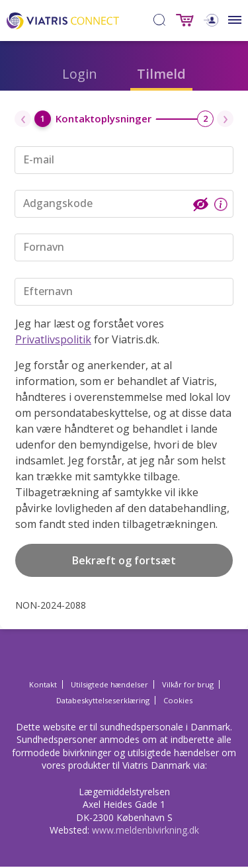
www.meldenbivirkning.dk (145, 830)
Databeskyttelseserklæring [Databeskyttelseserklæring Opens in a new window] (103, 700)
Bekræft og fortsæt (124, 560)
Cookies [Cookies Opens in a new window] (178, 700)
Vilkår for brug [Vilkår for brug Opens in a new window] (188, 684)
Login (80, 74)
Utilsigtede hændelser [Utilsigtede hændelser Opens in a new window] (109, 684)
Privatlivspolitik (53, 339)
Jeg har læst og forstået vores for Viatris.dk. (90, 331)
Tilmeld (161, 74)
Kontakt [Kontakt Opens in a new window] (43, 684)
